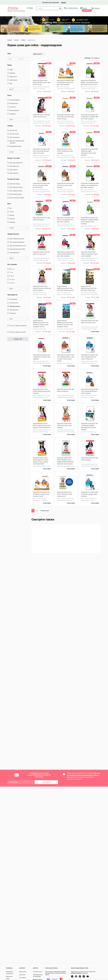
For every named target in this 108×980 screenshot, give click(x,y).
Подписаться (46, 782)
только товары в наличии (18, 325)
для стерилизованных (17, 238)
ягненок (12, 218)
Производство (12, 294)
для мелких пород (16, 194)
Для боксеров (14, 133)
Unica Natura (14, 80)
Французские (14, 309)
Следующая (45, 510)
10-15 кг (12, 279)
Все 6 (18, 288)
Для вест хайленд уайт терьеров (17, 141)
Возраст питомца (14, 158)
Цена (9, 53)
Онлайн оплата (38, 972)
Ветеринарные (14, 110)
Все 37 (18, 89)
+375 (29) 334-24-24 (72, 8)
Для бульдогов (14, 137)
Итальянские (14, 303)
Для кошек (23, 972)
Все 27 (18, 258)
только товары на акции (18, 332)
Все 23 (18, 152)
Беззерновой (14, 103)
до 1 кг (12, 269)
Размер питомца (13, 179)
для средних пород (16, 190)
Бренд (10, 65)
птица (12, 211)
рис (11, 208)
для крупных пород (16, 187)
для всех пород (15, 183)
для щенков (14, 169)
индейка (12, 222)
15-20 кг (12, 283)
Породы (10, 125)
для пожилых (14, 173)
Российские (13, 299)
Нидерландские (15, 306)
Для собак (23, 978)
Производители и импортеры (38, 976)
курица (12, 215)
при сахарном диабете (17, 242)
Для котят (22, 975)
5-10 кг (12, 276)
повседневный (14, 252)
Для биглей (13, 130)
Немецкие (13, 313)
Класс (10, 95)
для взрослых (14, 166)
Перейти (63, 2)
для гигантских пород (17, 197)
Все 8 (18, 119)
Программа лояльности (10, 973)
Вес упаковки (12, 264)
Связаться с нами (10, 977)
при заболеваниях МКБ (17, 249)
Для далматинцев (15, 146)
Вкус (9, 203)
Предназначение (13, 234)
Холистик (13, 107)
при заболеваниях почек (18, 245)
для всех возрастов (16, 162)
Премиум (12, 114)
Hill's (11, 83)
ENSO (11, 69)
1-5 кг (11, 272)
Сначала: (88, 58)
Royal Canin (13, 76)
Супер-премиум (15, 100)
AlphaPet (12, 73)
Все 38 (18, 228)
